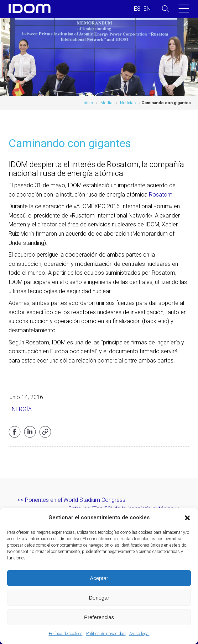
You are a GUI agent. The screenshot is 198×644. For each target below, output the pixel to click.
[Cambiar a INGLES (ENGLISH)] (147, 9)
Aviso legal (139, 634)
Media (106, 103)
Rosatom (161, 195)
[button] (187, 518)
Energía (20, 409)
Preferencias (99, 617)
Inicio (88, 103)
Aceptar (99, 578)
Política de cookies (66, 634)
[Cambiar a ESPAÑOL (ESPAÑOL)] (137, 9)
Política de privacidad (106, 634)
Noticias (128, 103)
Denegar (99, 598)
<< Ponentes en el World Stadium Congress (71, 500)
